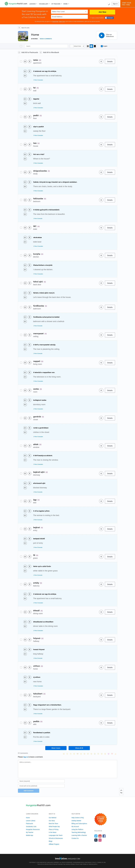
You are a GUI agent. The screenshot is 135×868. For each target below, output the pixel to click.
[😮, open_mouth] (105, 754)
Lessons (33, 4)
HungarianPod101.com (80, 862)
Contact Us (75, 838)
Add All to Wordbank (51, 52)
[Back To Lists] (24, 28)
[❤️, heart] (112, 754)
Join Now (102, 12)
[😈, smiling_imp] (109, 754)
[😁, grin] (71, 754)
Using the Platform (77, 829)
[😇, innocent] (98, 754)
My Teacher (56, 4)
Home (28, 818)
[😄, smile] (64, 754)
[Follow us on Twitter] (96, 836)
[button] (108, 4)
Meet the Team (53, 824)
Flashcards (29, 824)
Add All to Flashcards (30, 52)
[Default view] (91, 46)
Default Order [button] (77, 46)
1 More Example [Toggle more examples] (38, 218)
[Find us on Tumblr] (96, 840)
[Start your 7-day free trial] (101, 819)
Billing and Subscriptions (79, 824)
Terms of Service (88, 864)
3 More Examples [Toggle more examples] (38, 80)
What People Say (54, 826)
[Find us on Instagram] (100, 840)
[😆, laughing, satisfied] (84, 754)
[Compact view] (88, 46)
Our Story (52, 821)
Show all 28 (79, 748)
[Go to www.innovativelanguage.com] (68, 858)
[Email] (41, 786)
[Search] (46, 46)
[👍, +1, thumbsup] (115, 754)
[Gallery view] (95, 46)
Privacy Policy (62, 21)
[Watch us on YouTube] (100, 836)
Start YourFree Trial (128, 4)
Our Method (52, 818)
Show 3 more (56, 748)
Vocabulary (44, 4)
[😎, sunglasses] (78, 754)
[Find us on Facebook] (104, 836)
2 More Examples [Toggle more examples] (38, 108)
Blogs (50, 841)
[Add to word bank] (101, 61)
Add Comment (29, 791)
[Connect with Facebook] (109, 18)
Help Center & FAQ (78, 818)
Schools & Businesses (56, 838)
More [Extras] (65, 4)
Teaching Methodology (79, 832)
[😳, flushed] (67, 754)
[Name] (41, 781)
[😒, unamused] (74, 754)
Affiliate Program (54, 844)
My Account (75, 826)
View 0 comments (46, 39)
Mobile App (30, 835)
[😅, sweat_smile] (88, 754)
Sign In (115, 4)
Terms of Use (55, 21)
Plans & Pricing (54, 829)
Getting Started (76, 821)
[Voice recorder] (30, 61)
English (104, 46)
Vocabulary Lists (31, 826)
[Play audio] (25, 61)
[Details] (110, 61)
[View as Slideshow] (107, 35)
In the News (52, 832)
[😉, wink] (91, 754)
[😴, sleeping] (102, 754)
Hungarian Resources (33, 829)
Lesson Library (31, 821)
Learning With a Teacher (79, 835)
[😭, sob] (95, 754)
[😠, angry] (81, 754)
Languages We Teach (56, 835)
